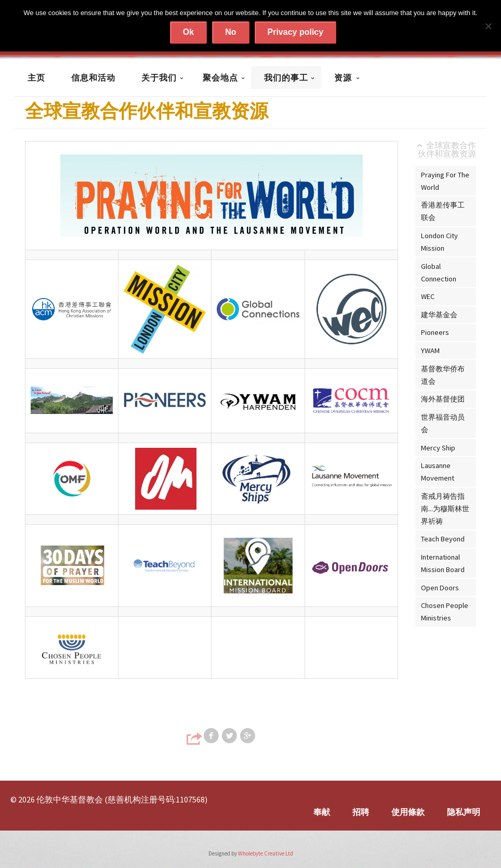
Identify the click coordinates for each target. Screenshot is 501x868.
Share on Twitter (230, 736)
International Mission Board (443, 563)
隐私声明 (464, 812)
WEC (428, 296)
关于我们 (159, 77)
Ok (188, 32)
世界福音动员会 (443, 423)
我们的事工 (286, 77)
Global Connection (439, 273)
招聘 (361, 812)
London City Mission (439, 242)
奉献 (322, 812)
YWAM (430, 351)
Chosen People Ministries (445, 612)
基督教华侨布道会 (443, 375)
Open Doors (440, 588)
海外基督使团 (443, 399)
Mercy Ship (438, 448)
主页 (36, 77)
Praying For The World (445, 181)
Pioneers (435, 332)
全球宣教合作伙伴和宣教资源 (447, 150)
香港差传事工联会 (443, 211)
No (230, 32)
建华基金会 (439, 315)
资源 (343, 77)
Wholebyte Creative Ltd (266, 853)
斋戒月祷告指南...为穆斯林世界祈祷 (445, 509)
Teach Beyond (443, 539)
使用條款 (408, 812)
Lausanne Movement (438, 472)
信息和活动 (93, 77)
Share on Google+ (248, 736)
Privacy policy (296, 32)
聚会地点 (220, 77)
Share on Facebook (212, 736)
